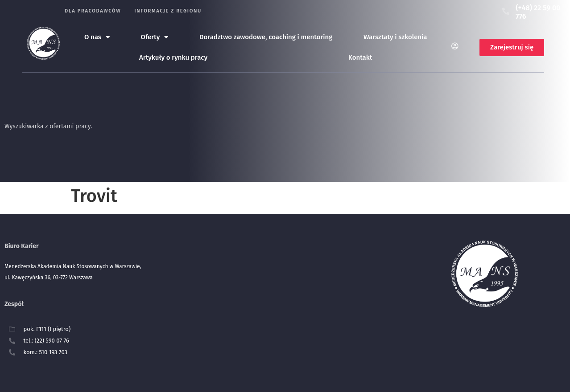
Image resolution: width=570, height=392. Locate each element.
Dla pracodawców (93, 11)
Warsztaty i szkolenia (395, 37)
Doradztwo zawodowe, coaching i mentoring (266, 37)
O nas (97, 37)
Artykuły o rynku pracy (173, 57)
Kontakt (360, 57)
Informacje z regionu (168, 11)
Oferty (155, 37)
